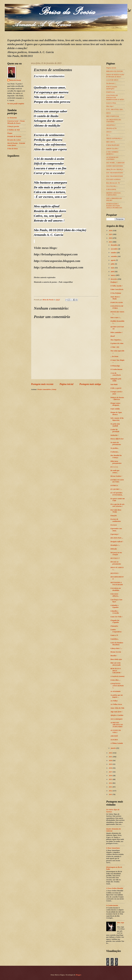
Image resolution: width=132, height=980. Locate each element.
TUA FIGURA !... (112, 186)
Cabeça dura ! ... (116, 648)
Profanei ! (114, 282)
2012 (111, 791)
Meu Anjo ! (110, 106)
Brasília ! (114, 656)
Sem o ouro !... (116, 318)
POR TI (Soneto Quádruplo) (112, 88)
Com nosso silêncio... (115, 595)
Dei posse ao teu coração (116, 554)
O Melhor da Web (14, 130)
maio (113, 268)
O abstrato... (115, 452)
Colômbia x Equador (115, 606)
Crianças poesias (13, 126)
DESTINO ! (115, 573)
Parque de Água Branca (116, 413)
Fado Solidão (115, 409)
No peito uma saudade (115, 425)
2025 (111, 234)
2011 (111, 794)
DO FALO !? (115, 558)
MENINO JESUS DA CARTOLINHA (113, 194)
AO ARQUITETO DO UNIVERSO (114, 121)
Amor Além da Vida (117, 708)
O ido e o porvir (116, 388)
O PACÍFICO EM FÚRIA (117, 307)
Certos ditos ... (115, 680)
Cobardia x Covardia (115, 612)
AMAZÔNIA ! (111, 125)
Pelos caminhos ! (117, 332)
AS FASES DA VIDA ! (116, 731)
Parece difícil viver (117, 439)
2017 (111, 772)
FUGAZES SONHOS (113, 179)
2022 (111, 753)
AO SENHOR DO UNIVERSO (112, 158)
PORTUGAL (111, 92)
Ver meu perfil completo (16, 104)
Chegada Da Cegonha (115, 621)
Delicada (114, 549)
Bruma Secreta (116, 652)
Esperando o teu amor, (116, 530)
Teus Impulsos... (116, 340)
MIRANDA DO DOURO (115, 71)
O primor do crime (117, 343)
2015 (111, 779)
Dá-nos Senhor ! (116, 476)
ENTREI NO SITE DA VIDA (117, 481)
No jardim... (115, 448)
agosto (113, 260)
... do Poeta (114, 356)
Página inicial (67, 384)
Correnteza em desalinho (116, 589)
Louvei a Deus (111, 103)
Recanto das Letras (14, 140)
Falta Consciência (117, 289)
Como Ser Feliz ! (117, 617)
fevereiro (114, 279)
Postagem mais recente (42, 384)
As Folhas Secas (116, 704)
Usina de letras (13, 149)
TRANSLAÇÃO (111, 128)
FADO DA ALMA (117, 302)
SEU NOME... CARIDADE (115, 163)
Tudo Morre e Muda (115, 298)
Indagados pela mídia (116, 380)
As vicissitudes (116, 691)
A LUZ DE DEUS (112, 80)
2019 (111, 764)
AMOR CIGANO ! (112, 149)
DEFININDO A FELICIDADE (117, 583)
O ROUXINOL (111, 190)
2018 (111, 768)
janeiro (114, 748)
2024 (111, 238)
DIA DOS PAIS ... (117, 538)
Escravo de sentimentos (116, 520)
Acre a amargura (117, 719)
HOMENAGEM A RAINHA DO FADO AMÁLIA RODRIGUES (114, 206)
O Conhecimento (116, 369)
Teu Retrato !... (111, 83)
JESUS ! (109, 132)
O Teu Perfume (116, 293)
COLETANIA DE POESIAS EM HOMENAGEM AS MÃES (115, 97)
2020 (111, 761)
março (113, 275)
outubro (114, 253)
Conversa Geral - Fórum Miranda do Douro (16, 122)
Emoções (114, 516)
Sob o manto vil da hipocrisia (117, 419)
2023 (111, 242)
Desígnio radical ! (117, 542)
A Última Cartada (117, 743)
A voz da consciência (116, 374)
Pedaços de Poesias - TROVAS (117, 398)
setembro (114, 256)
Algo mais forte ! (116, 712)
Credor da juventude (115, 431)
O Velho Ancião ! (117, 286)
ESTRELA (114, 486)
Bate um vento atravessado (116, 664)
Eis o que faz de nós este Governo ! (117, 505)
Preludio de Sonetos (14, 136)
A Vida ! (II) (115, 347)
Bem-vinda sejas (116, 659)
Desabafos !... (115, 545)
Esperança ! (115, 534)
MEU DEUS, (111, 142)
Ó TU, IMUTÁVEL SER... (115, 110)
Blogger (78, 975)
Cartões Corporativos (116, 631)
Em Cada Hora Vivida (116, 511)
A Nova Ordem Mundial (115, 888)
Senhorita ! (114, 435)
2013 (111, 787)
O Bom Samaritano (113, 848)
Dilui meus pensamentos (116, 462)
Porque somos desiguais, (115, 404)
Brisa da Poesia (15, 80)
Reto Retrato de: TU (113, 183)
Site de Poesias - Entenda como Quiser (16, 144)
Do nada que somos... (115, 471)
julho (113, 264)
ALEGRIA (114, 740)
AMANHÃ (114, 736)
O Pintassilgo (115, 366)
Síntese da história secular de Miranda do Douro (115, 76)
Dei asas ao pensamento (116, 563)
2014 (111, 783)
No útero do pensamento (116, 443)
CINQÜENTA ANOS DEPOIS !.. (117, 686)
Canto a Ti (114, 635)
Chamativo (114, 626)
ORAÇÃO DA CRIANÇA (115, 169)
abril (113, 272)
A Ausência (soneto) (117, 676)
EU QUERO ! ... (116, 489)
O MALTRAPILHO (113, 145)
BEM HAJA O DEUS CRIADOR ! (116, 671)
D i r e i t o (114, 467)
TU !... (109, 135)
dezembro (114, 245)
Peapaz (10, 133)
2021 (111, 757)
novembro (115, 249)
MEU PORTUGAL (113, 116)
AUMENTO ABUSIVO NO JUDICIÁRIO (117, 725)
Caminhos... (115, 639)
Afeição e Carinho (117, 715)
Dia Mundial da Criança (116, 456)
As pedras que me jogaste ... (117, 696)
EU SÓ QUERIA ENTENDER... (117, 494)
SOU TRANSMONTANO (115, 173)
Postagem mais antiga (90, 384)
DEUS (108, 113)
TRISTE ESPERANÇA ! (114, 138)
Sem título (114, 384)
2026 (111, 231)
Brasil (113, 336)
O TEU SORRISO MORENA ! (112, 153)
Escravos (114, 525)
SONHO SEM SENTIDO (115, 166)
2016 (111, 776)
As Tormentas (12, 118)
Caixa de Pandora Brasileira (117, 644)
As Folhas (114, 701)
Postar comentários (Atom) (47, 389)
